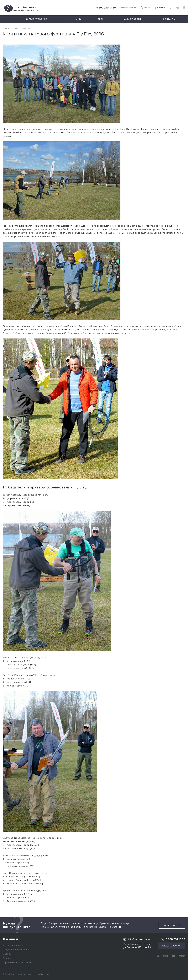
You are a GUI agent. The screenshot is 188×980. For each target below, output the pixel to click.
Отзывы (7, 958)
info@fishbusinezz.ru (139, 939)
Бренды (7, 954)
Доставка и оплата (13, 945)
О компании (10, 939)
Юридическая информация (17, 962)
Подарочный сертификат (16, 950)
